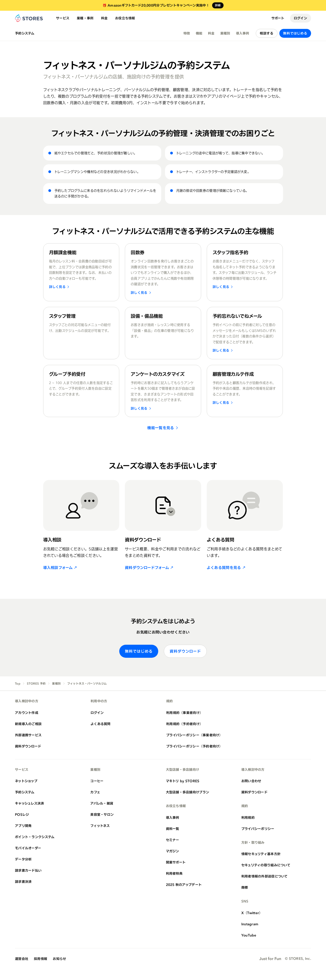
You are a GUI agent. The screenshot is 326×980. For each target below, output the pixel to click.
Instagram (250, 924)
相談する (267, 33)
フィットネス (100, 826)
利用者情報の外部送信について (265, 876)
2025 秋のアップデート (184, 885)
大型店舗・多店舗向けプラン (188, 792)
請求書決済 (23, 882)
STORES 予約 (36, 684)
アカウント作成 (27, 713)
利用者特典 (174, 873)
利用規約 (248, 817)
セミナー (173, 840)
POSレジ (22, 814)
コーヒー (97, 781)
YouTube (249, 935)
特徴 (187, 33)
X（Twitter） (252, 913)
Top (18, 684)
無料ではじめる (295, 33)
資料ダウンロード (185, 651)
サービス (63, 18)
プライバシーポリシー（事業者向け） (194, 735)
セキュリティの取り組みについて (266, 865)
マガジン (173, 851)
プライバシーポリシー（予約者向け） (194, 746)
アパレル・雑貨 (102, 803)
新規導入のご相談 (28, 724)
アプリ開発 (23, 826)
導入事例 (243, 33)
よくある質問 (101, 724)
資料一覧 (173, 829)
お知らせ (59, 959)
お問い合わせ (251, 781)
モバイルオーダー (28, 848)
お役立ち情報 (125, 18)
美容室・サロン (102, 814)
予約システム (25, 33)
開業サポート (176, 862)
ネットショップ (26, 781)
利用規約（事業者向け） (184, 713)
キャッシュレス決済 (30, 803)
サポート (278, 18)
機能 (199, 33)
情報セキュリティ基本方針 (261, 854)
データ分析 (23, 859)
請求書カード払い (28, 870)
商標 (245, 887)
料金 (104, 18)
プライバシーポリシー (258, 829)
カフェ (95, 792)
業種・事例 (85, 18)
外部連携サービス (28, 735)
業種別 (225, 33)
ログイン (301, 18)
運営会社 (22, 959)
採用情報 (40, 959)
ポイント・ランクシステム (35, 837)
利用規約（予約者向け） (184, 724)
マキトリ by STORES (183, 781)
